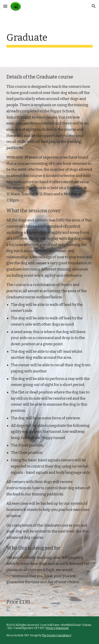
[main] (49, 40)
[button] (5, 6)
